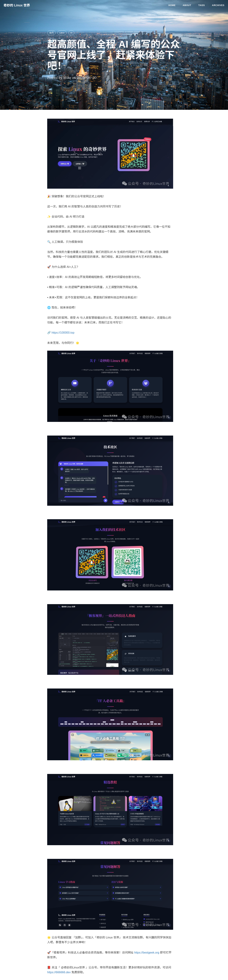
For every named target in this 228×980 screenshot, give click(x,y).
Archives (218, 5)
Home (172, 5)
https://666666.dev (59, 972)
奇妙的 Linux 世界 (17, 5)
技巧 (51, 33)
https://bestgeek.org (147, 953)
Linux (62, 33)
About (187, 5)
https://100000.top (63, 333)
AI (71, 33)
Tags (202, 5)
